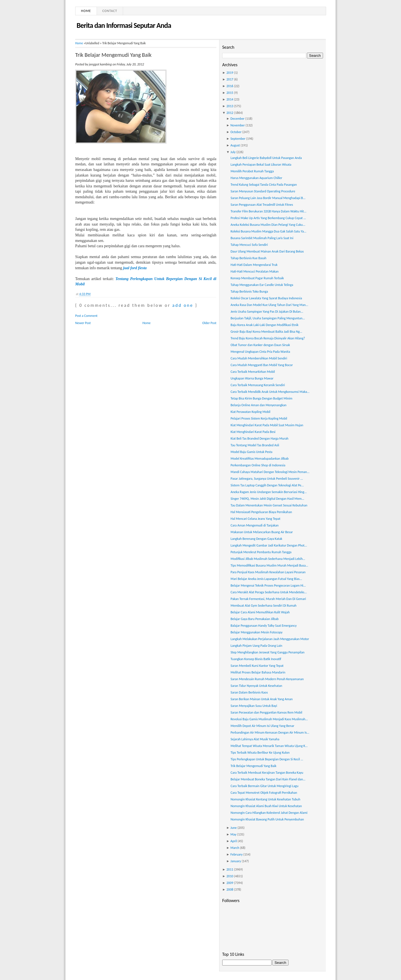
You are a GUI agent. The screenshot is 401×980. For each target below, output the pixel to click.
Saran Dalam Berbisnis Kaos (249, 692)
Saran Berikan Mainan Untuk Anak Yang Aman (262, 699)
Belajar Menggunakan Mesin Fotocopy (256, 632)
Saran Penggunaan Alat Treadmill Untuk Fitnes (262, 205)
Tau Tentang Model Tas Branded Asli (255, 445)
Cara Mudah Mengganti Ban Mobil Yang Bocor (262, 365)
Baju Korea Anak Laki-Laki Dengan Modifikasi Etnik (265, 325)
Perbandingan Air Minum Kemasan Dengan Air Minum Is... (270, 732)
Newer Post (83, 323)
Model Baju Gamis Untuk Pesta (251, 452)
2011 (230, 869)
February (237, 854)
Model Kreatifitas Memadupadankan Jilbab (260, 459)
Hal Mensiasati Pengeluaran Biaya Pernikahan (261, 512)
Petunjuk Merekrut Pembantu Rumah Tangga (261, 552)
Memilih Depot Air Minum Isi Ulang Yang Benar (262, 726)
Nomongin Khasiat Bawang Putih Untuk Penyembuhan (267, 819)
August (235, 145)
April (234, 841)
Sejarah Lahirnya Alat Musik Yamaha (255, 739)
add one (183, 305)
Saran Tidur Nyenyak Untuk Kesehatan (256, 686)
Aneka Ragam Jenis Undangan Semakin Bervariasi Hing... (269, 492)
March (235, 848)
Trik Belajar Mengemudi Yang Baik (113, 55)
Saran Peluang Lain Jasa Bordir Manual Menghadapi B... (268, 198)
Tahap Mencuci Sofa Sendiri (249, 245)
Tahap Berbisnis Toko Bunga (249, 291)
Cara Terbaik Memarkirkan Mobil (253, 372)
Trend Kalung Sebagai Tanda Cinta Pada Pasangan (264, 185)
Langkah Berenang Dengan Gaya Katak (256, 539)
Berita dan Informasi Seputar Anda (124, 25)
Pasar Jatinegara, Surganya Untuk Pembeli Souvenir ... (267, 479)
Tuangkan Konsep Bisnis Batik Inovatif (256, 659)
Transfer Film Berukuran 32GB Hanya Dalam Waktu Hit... (268, 211)
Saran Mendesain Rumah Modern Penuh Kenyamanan (267, 679)
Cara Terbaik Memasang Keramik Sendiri (258, 385)
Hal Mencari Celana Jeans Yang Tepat (255, 519)
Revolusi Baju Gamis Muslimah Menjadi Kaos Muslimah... (269, 719)
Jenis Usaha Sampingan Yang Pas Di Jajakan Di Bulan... (267, 312)
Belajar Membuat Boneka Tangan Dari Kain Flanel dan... (268, 779)
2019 (230, 73)
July (233, 152)
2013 (230, 106)
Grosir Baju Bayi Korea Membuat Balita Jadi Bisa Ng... (266, 332)
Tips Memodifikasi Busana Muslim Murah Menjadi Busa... (269, 565)
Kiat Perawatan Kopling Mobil (250, 412)
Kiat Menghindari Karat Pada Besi (253, 432)
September (238, 139)
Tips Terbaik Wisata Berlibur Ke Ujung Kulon (260, 753)
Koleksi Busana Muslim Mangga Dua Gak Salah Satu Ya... (268, 231)
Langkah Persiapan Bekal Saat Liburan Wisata (261, 165)
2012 (230, 113)
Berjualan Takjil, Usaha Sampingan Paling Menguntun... (268, 318)
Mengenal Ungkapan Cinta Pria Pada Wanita (260, 352)
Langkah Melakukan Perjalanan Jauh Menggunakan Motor (270, 639)
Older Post (209, 323)
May (233, 834)
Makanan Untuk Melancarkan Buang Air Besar (262, 532)
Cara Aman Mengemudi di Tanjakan (255, 525)
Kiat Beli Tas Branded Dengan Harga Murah (260, 438)
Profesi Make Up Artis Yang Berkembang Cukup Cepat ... (268, 218)
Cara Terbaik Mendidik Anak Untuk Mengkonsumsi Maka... (270, 392)
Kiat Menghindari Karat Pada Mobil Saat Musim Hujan (267, 425)
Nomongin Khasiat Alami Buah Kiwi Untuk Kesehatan (266, 806)
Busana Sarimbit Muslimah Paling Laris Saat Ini (262, 238)
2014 (230, 99)
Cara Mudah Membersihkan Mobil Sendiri (259, 358)
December (238, 119)
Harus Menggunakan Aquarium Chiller (256, 178)
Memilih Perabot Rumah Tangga (252, 171)
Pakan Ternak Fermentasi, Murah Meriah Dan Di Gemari (268, 599)
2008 (230, 890)
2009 (230, 883)
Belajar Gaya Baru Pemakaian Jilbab (255, 619)
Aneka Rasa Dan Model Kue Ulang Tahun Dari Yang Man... (269, 305)
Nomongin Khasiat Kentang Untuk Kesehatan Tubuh (265, 799)
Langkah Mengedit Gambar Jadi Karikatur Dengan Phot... (269, 545)
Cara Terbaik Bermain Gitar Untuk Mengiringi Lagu (265, 786)
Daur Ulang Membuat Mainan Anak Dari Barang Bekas (267, 251)
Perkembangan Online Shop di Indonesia (258, 465)
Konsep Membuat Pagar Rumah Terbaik (257, 278)
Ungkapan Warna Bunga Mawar (252, 378)
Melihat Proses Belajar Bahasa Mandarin (258, 672)
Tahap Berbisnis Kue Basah (249, 258)
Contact (110, 11)
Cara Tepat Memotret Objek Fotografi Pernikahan (264, 793)
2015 (230, 93)
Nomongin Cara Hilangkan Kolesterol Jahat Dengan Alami (269, 813)
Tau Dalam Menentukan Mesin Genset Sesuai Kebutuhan (269, 505)
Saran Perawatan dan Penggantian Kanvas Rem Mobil (266, 712)
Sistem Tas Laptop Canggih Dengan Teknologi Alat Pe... (267, 485)
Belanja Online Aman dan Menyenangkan (259, 405)
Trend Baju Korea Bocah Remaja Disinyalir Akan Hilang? (268, 338)
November (238, 125)
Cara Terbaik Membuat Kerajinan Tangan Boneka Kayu (267, 773)
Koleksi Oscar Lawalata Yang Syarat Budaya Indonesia (266, 298)
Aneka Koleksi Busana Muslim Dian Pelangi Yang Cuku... (268, 225)
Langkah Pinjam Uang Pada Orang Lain (256, 646)
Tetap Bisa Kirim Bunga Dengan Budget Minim (261, 398)
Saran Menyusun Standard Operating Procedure (263, 191)
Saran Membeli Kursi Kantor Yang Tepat (257, 666)
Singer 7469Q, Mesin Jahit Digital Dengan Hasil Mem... (267, 499)
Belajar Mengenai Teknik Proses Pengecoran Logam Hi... (268, 585)
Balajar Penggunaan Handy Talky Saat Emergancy (264, 626)
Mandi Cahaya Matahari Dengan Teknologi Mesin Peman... (270, 472)
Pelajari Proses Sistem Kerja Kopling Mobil (259, 418)
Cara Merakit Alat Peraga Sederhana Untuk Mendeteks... (269, 592)
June (234, 828)
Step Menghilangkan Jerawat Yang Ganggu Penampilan (267, 652)
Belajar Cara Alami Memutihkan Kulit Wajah (260, 612)
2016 (230, 86)
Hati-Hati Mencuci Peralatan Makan (255, 271)
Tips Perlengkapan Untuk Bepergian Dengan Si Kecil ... (267, 759)
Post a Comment (86, 316)
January (236, 861)
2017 (230, 79)
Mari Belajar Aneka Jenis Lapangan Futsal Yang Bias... (266, 579)
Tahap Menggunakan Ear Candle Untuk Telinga (262, 285)
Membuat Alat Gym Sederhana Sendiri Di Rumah (264, 606)
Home (86, 11)
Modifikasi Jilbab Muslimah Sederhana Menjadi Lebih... (268, 559)
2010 (230, 876)
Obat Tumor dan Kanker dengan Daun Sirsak (260, 345)
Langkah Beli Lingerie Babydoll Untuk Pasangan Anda (266, 158)
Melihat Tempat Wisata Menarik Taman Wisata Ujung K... (269, 746)
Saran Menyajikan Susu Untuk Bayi (254, 706)
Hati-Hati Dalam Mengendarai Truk (254, 265)
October (236, 132)
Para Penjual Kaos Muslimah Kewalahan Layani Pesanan (268, 572)
